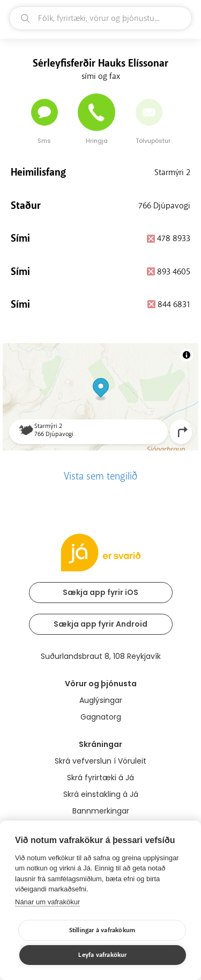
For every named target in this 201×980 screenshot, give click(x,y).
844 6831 (174, 304)
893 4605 (174, 272)
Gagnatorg (101, 717)
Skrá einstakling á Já (101, 794)
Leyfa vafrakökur (102, 955)
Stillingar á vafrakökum (102, 930)
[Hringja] (96, 112)
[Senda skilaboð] (44, 112)
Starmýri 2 (172, 172)
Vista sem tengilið (100, 476)
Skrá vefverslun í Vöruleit (100, 761)
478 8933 (174, 238)
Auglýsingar (101, 700)
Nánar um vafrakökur (47, 902)
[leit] (100, 18)
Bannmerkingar (101, 811)
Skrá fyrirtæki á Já (100, 778)
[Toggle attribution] (187, 355)
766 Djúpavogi (164, 206)
